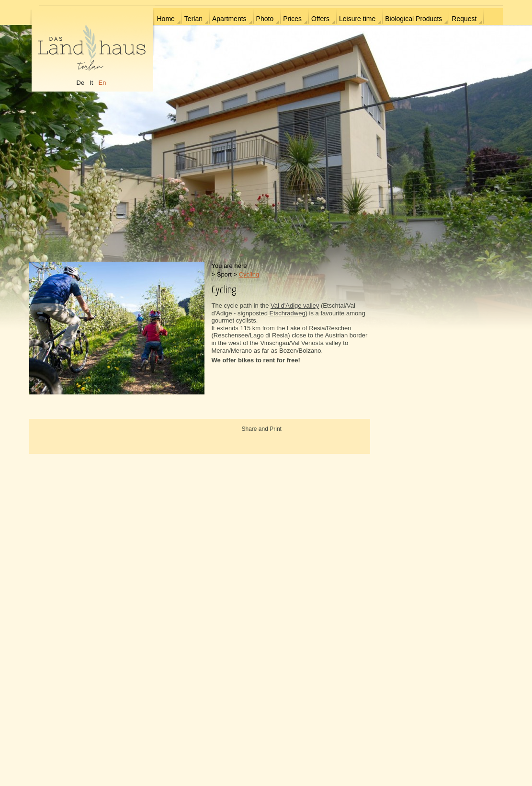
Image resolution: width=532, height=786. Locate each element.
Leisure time (357, 19)
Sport (224, 274)
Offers (320, 19)
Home (166, 19)
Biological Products (413, 19)
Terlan (193, 19)
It (91, 83)
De (81, 83)
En (102, 83)
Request (464, 19)
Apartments (229, 19)
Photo (265, 19)
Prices (292, 19)
